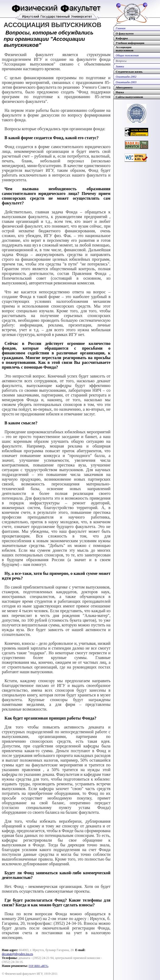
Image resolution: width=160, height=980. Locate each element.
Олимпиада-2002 (126, 77)
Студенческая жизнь (129, 72)
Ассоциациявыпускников (125, 49)
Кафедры (122, 38)
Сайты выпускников (129, 97)
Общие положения (127, 55)
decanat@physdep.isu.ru (17, 954)
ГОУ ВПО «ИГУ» (39, 966)
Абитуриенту (124, 87)
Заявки (120, 66)
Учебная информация (130, 43)
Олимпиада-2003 (126, 82)
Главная (121, 28)
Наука (120, 92)
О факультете (125, 33)
